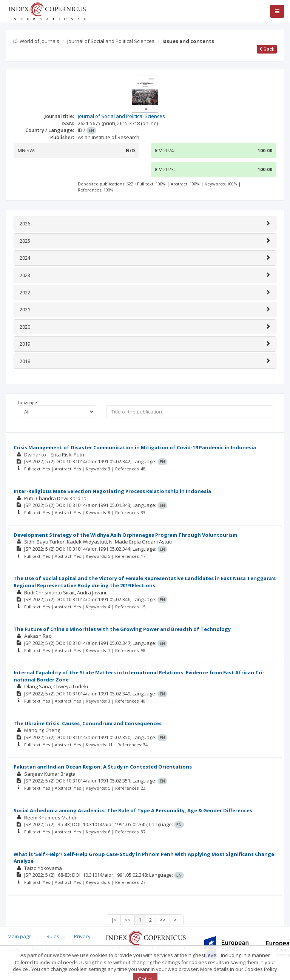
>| (177, 920)
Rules (53, 936)
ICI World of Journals (36, 41)
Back (267, 49)
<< (128, 920)
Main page (20, 936)
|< (114, 920)
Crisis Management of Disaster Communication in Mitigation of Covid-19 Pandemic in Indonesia (135, 447)
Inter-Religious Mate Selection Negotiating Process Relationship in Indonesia (112, 491)
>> (163, 920)
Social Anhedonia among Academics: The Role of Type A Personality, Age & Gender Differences (133, 810)
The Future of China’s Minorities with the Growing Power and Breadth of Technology (122, 629)
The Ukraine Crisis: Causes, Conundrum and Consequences (88, 723)
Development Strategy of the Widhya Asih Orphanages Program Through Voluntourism (125, 535)
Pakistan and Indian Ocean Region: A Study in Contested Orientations (103, 767)
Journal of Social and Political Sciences (111, 41)
